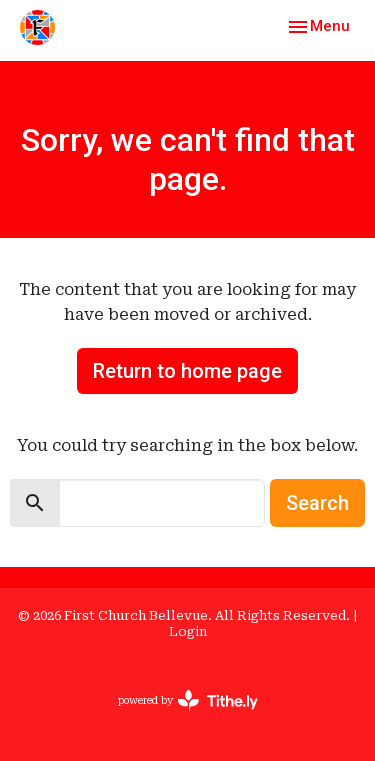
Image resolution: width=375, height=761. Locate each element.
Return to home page (187, 371)
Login (188, 631)
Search (317, 503)
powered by (188, 700)
